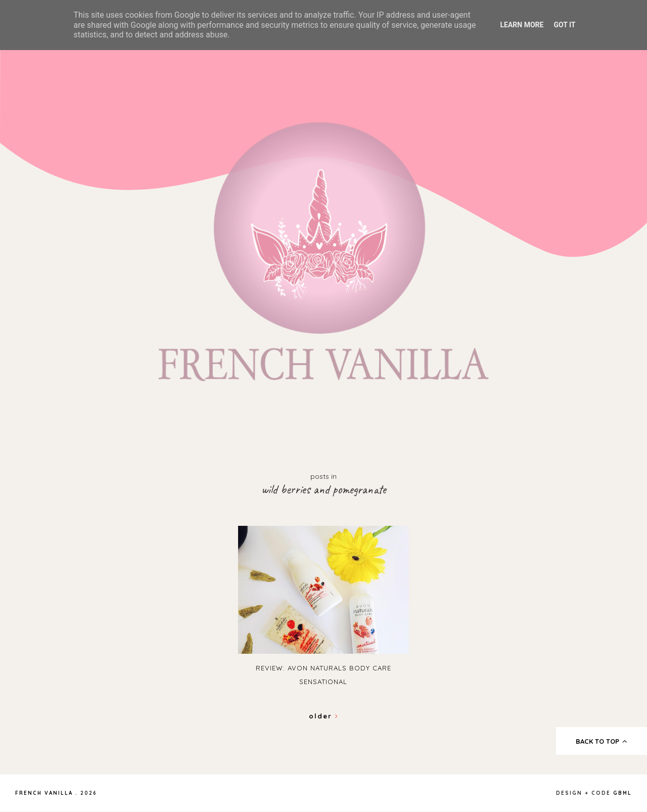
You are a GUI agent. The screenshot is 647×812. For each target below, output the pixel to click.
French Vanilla (44, 793)
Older (324, 716)
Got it (564, 25)
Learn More (522, 25)
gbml (622, 793)
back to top (602, 741)
